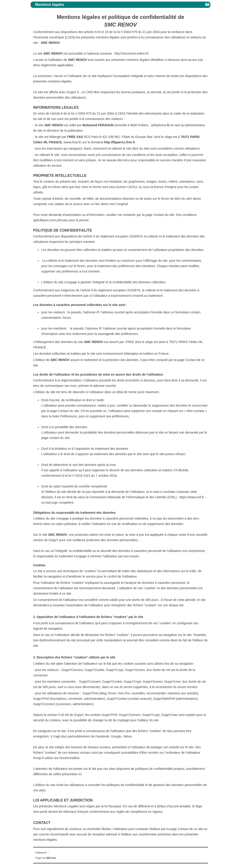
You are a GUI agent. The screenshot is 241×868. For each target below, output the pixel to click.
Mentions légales (50, 5)
